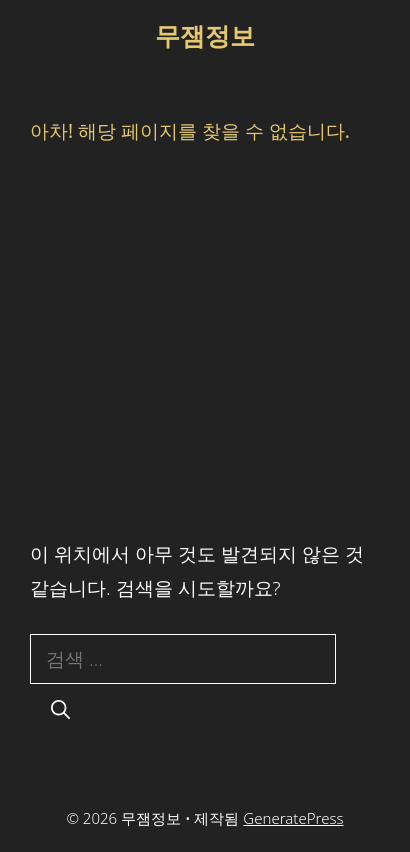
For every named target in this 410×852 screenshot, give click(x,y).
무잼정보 (205, 35)
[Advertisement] (205, 340)
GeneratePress (293, 818)
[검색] (60, 709)
